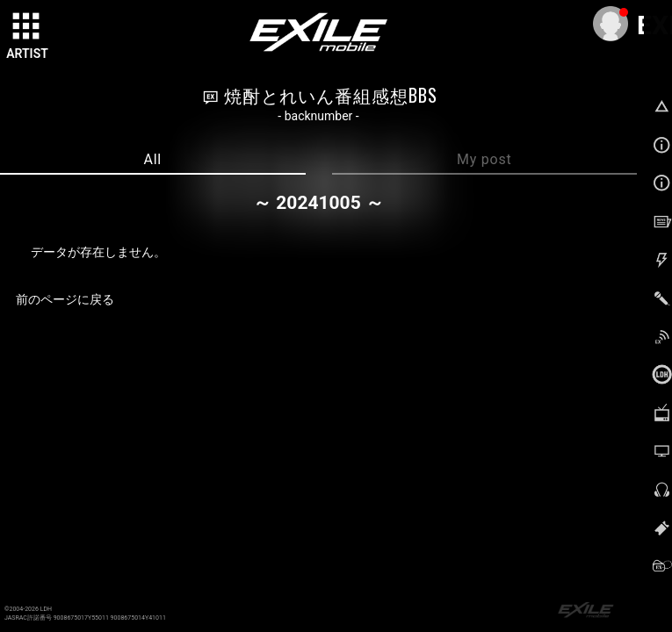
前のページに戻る (65, 299)
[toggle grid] (27, 27)
